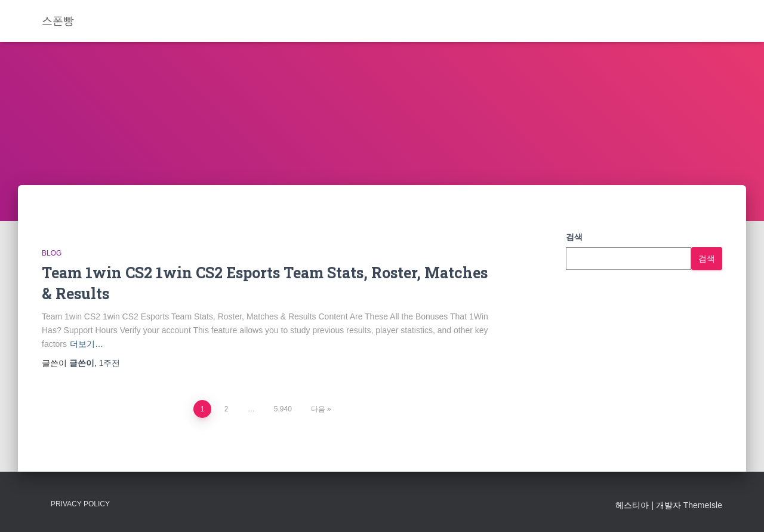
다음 (318, 409)
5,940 (283, 409)
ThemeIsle (703, 505)
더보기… (87, 344)
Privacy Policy (80, 504)
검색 (574, 237)
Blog (52, 253)
